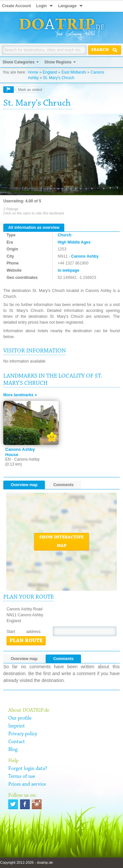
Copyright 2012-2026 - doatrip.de (26, 862)
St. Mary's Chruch (59, 78)
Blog (13, 750)
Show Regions (58, 62)
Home (33, 72)
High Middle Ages (74, 242)
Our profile (20, 718)
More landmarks (18, 395)
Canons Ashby (85, 256)
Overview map (24, 485)
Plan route (26, 641)
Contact (17, 742)
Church (65, 235)
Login (41, 6)
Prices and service (27, 784)
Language (67, 6)
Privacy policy (23, 734)
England (50, 72)
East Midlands (74, 72)
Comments (63, 485)
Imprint (17, 726)
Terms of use (22, 776)
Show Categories (19, 62)
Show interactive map (61, 542)
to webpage (69, 270)
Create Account (16, 6)
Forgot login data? (28, 769)
